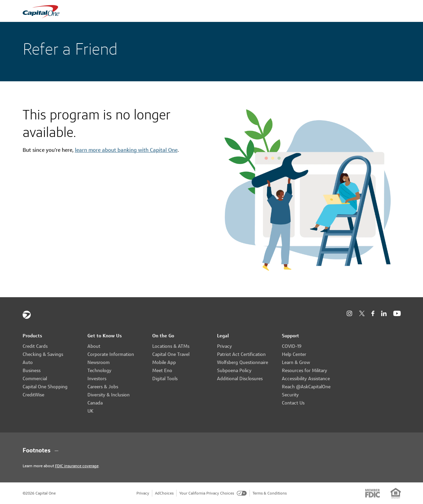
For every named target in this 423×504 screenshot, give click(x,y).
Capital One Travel (171, 354)
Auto (28, 362)
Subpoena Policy (234, 370)
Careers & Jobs (103, 387)
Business (32, 370)
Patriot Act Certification (241, 354)
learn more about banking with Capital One (126, 150)
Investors (97, 379)
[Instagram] (349, 314)
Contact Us (293, 403)
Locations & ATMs (171, 346)
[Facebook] (373, 314)
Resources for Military (305, 370)
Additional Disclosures (240, 379)
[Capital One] (27, 315)
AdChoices (164, 493)
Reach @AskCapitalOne (306, 387)
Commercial (35, 379)
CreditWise (33, 395)
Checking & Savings (43, 354)
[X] (362, 313)
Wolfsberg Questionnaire (243, 362)
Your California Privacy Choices (213, 493)
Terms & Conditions (270, 493)
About (94, 346)
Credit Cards (35, 346)
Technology (99, 370)
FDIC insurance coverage (77, 466)
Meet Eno (162, 370)
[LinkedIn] (384, 314)
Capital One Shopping (45, 387)
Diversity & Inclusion (109, 395)
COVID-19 (292, 346)
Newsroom (99, 362)
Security (290, 395)
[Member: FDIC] (373, 493)
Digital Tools (165, 379)
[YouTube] (397, 314)
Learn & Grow (296, 362)
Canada (95, 403)
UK (90, 411)
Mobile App (164, 362)
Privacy (224, 346)
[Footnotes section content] (212, 450)
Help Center (294, 354)
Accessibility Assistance (306, 379)
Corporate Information (111, 354)
